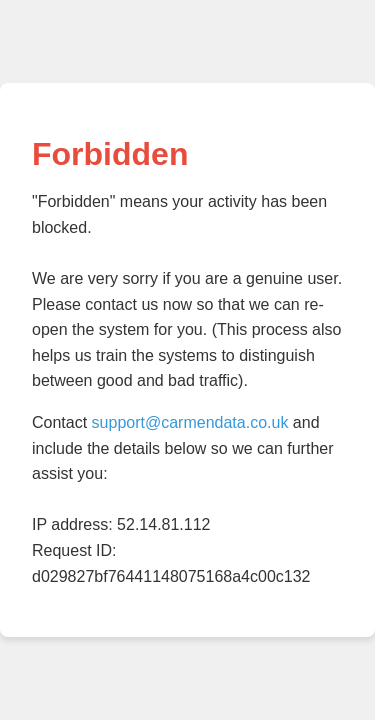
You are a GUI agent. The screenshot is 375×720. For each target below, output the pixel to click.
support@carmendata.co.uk (190, 422)
